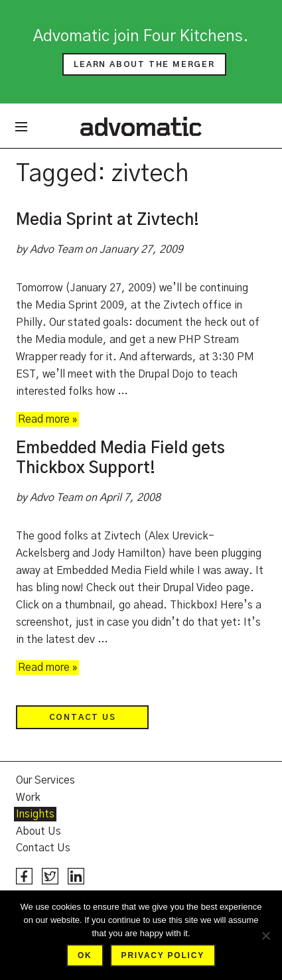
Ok (85, 955)
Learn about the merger (144, 64)
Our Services (45, 780)
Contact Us (83, 717)
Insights (35, 814)
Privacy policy (163, 955)
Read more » (47, 419)
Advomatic (141, 126)
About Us (38, 831)
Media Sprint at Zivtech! (107, 220)
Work (28, 798)
